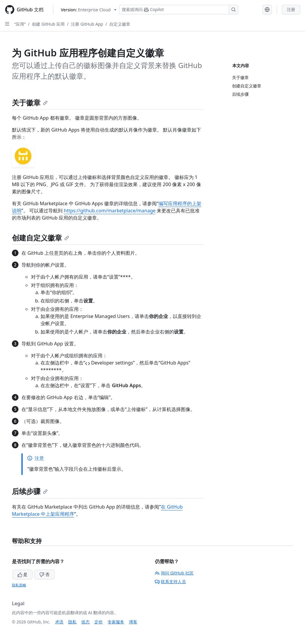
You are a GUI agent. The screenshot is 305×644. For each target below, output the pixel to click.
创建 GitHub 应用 (48, 24)
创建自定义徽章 (41, 238)
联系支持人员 (170, 582)
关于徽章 (30, 102)
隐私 (72, 622)
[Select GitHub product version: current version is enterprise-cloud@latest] (89, 10)
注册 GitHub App (87, 24)
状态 (85, 622)
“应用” (20, 24)
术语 (59, 622)
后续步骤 (30, 491)
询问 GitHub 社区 (174, 573)
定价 (99, 622)
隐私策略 (19, 585)
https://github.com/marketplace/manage (110, 211)
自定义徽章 (120, 24)
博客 (133, 622)
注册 (291, 9)
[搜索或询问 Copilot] (179, 10)
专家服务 (116, 622)
